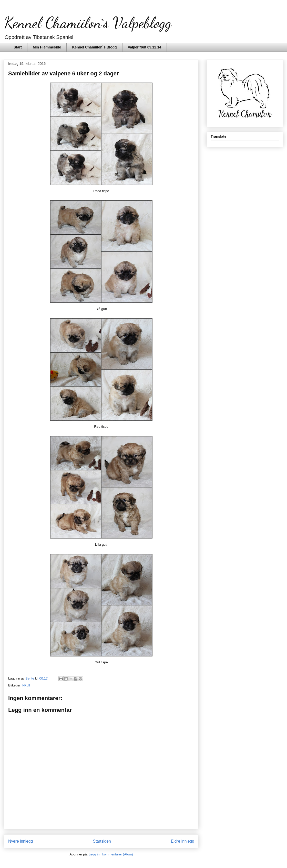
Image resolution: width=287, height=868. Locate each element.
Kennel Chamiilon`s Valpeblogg (88, 23)
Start (18, 47)
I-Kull (26, 685)
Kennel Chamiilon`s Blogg (94, 47)
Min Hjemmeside (47, 47)
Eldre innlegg (183, 841)
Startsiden (102, 841)
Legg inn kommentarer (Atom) (111, 854)
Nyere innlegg (20, 841)
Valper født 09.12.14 (145, 47)
